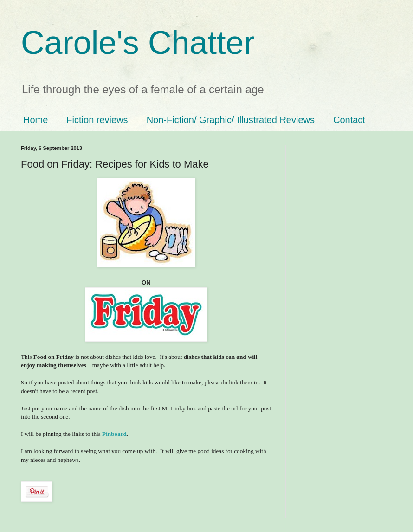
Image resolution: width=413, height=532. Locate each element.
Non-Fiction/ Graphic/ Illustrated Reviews (231, 120)
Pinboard (114, 434)
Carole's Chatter (138, 43)
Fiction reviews (97, 120)
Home (35, 120)
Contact (349, 120)
